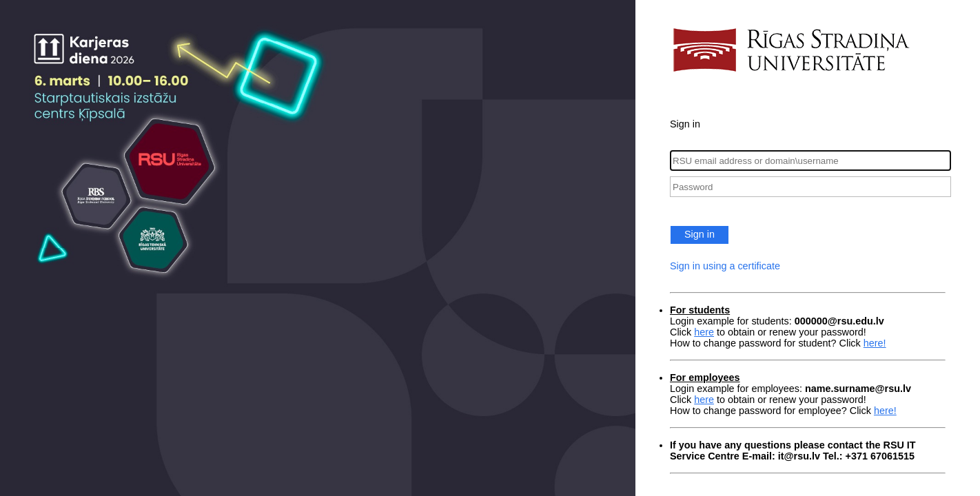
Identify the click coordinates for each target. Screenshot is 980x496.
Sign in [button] (700, 234)
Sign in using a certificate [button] (725, 266)
